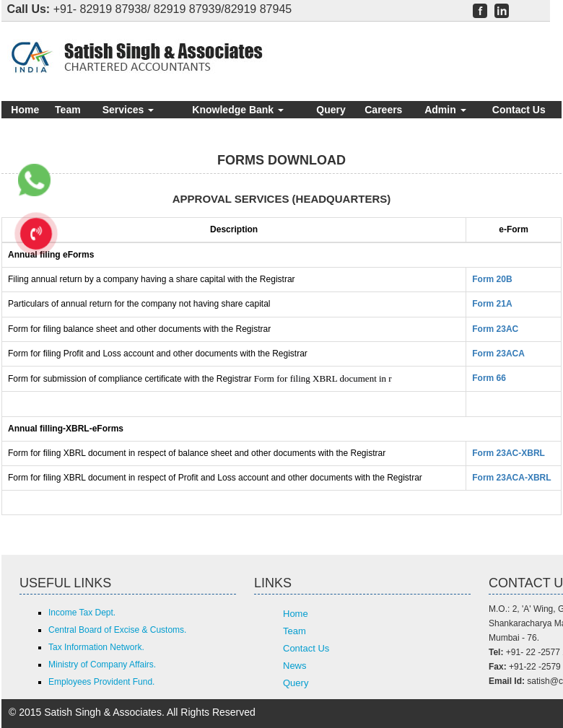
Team (68, 110)
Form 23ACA (498, 354)
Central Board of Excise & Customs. (117, 630)
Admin (445, 110)
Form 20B (492, 279)
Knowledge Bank (238, 110)
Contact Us (519, 110)
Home (25, 110)
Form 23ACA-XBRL (511, 478)
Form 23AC (495, 329)
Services (128, 110)
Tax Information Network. (96, 647)
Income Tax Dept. (82, 613)
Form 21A (492, 304)
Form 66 (489, 378)
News (295, 666)
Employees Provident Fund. (101, 682)
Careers (383, 110)
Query (331, 110)
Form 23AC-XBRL (509, 453)
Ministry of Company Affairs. (102, 665)
